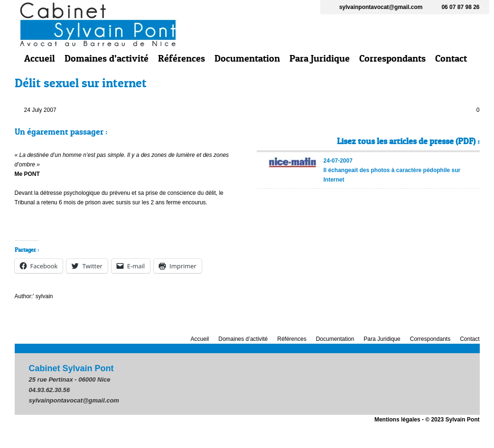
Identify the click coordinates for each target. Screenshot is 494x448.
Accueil (40, 58)
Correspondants (392, 58)
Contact (451, 58)
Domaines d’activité (107, 58)
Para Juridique (320, 58)
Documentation (247, 58)
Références (182, 58)
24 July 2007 (40, 110)
